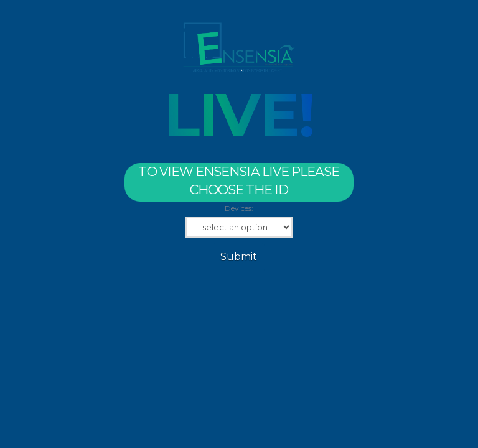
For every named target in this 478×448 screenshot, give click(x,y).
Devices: (239, 208)
